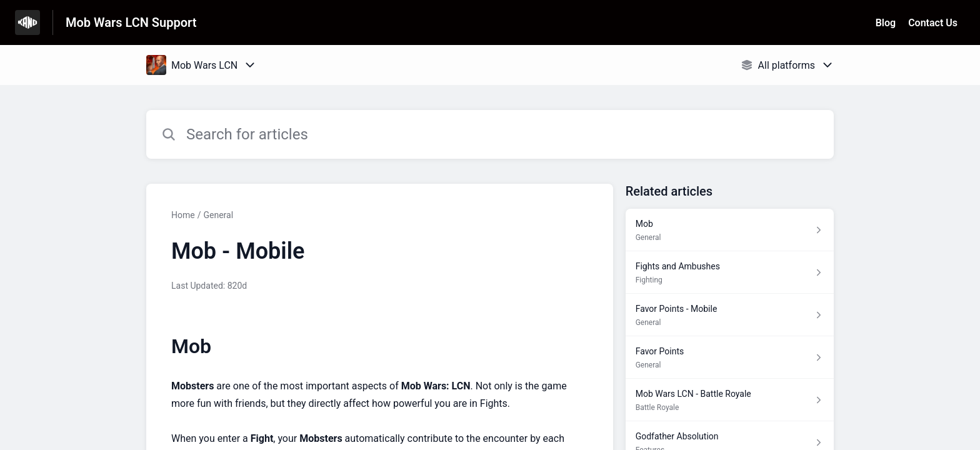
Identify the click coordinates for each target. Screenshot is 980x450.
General (218, 215)
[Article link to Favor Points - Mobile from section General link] (730, 315)
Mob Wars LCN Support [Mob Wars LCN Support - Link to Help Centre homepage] (131, 22)
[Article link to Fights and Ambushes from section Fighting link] (730, 272)
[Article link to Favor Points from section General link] (730, 357)
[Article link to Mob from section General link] (730, 230)
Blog (886, 23)
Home (183, 215)
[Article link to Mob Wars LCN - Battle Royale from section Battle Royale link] (730, 400)
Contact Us (933, 23)
